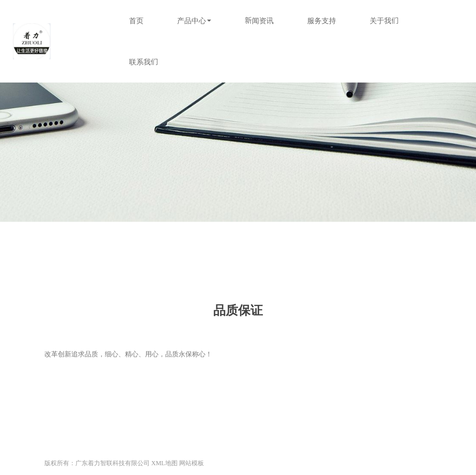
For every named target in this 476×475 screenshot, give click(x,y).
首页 (136, 21)
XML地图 (164, 463)
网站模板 (192, 463)
